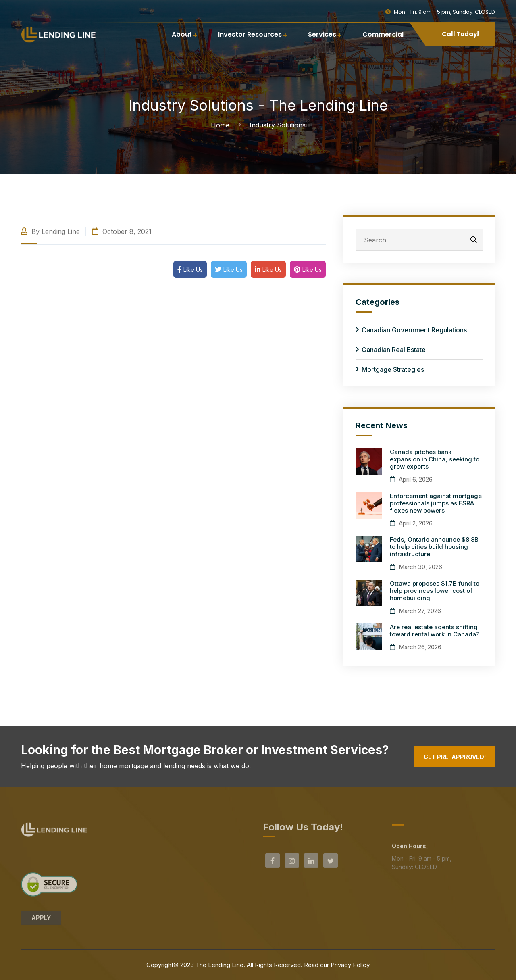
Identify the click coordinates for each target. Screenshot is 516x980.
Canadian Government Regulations (414, 330)
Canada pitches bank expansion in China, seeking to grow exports (435, 459)
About (182, 34)
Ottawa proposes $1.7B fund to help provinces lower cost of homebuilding (435, 591)
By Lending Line (50, 231)
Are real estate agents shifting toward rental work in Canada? (435, 631)
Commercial (383, 34)
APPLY (41, 921)
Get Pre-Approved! (455, 757)
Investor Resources (250, 34)
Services (322, 34)
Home (222, 125)
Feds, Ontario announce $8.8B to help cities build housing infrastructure (434, 547)
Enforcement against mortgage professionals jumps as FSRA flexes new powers (436, 503)
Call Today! (460, 34)
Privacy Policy (350, 965)
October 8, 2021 (122, 231)
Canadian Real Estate (394, 350)
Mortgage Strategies (393, 369)
